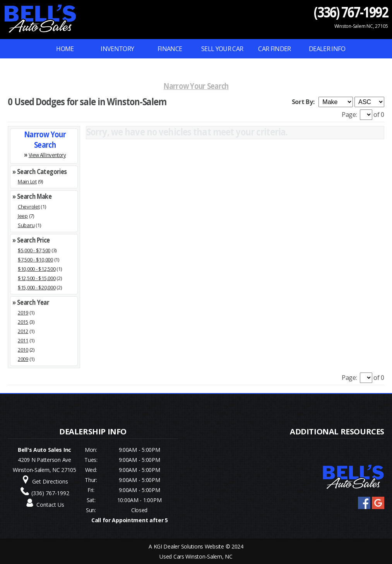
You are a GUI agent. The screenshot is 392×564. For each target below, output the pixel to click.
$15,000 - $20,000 (37, 287)
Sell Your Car (222, 49)
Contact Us (50, 505)
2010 (23, 350)
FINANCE (170, 49)
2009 (23, 359)
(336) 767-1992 (351, 12)
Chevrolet (29, 207)
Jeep (23, 216)
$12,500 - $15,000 (37, 278)
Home (65, 49)
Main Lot (27, 181)
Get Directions (50, 481)
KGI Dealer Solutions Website (189, 546)
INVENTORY (117, 49)
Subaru (26, 225)
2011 (23, 340)
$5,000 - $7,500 (34, 250)
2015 (23, 322)
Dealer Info (327, 49)
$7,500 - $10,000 (35, 260)
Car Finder (275, 49)
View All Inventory (47, 155)
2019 (23, 313)
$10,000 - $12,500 (37, 269)
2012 (23, 331)
